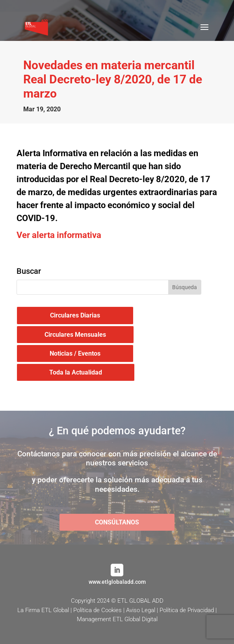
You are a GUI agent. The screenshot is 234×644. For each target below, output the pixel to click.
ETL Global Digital (135, 619)
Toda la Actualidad (76, 372)
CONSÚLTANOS (117, 522)
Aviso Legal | (143, 610)
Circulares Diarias (75, 315)
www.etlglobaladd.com (117, 582)
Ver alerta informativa (59, 235)
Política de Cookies (97, 610)
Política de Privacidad (187, 610)
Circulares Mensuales (75, 335)
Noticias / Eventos (75, 353)
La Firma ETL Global (43, 610)
